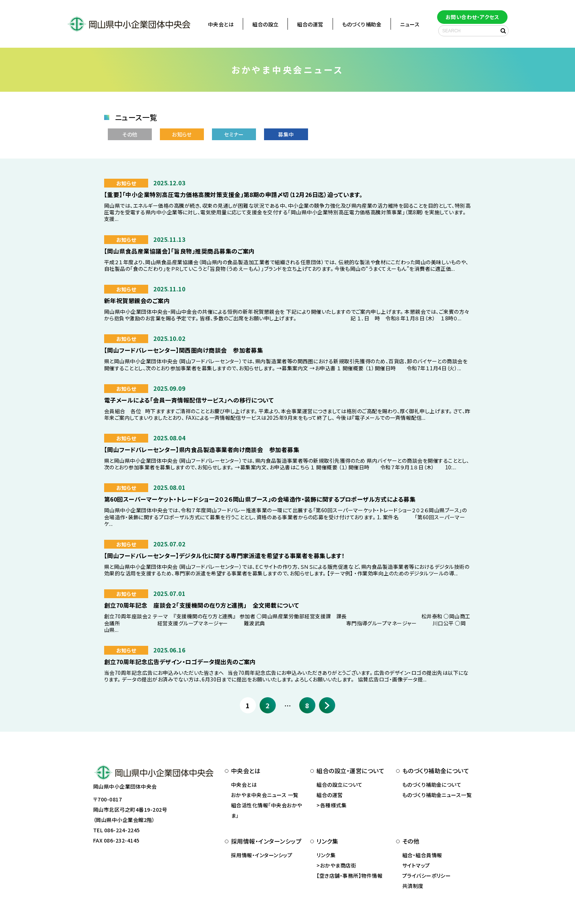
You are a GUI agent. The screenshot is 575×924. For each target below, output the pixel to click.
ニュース (410, 24)
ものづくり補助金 (362, 24)
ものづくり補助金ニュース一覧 (437, 795)
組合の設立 (265, 24)
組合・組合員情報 (422, 855)
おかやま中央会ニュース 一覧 (265, 795)
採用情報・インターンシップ (262, 855)
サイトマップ (416, 865)
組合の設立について (339, 785)
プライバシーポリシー (427, 876)
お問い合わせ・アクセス (472, 17)
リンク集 (326, 855)
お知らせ (182, 134)
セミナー (234, 134)
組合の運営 (310, 24)
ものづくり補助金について (432, 785)
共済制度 (413, 886)
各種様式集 (333, 805)
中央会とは (221, 24)
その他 (130, 134)
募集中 (286, 134)
